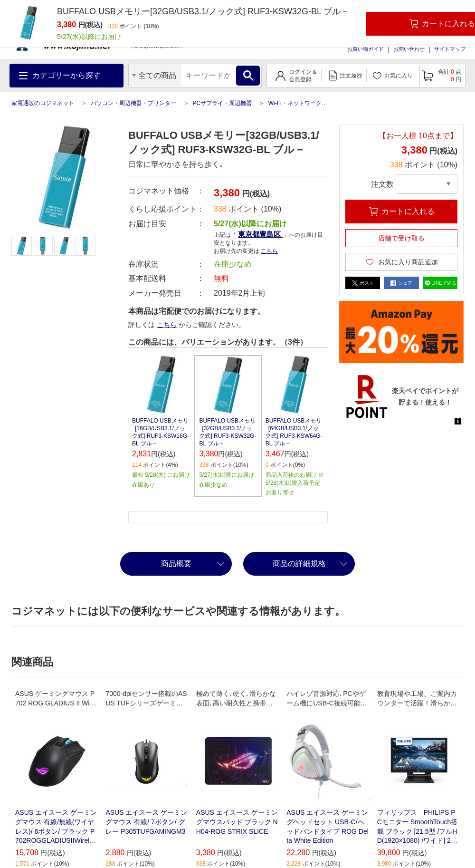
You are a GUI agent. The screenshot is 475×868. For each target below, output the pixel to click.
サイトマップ (450, 49)
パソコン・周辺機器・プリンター (133, 103)
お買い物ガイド (366, 49)
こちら (269, 251)
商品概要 (176, 564)
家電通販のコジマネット (43, 103)
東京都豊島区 (260, 234)
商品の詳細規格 (299, 564)
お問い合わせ (409, 49)
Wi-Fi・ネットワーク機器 (301, 103)
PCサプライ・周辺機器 (222, 103)
